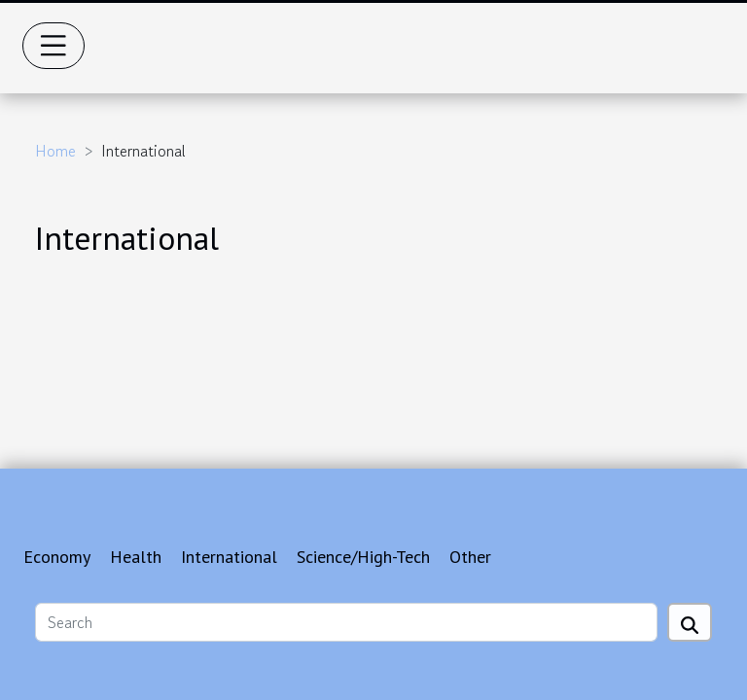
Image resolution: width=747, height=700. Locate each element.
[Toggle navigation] (53, 46)
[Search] (346, 622)
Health (136, 557)
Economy (57, 557)
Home (55, 151)
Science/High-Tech (363, 557)
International (229, 557)
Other (470, 557)
